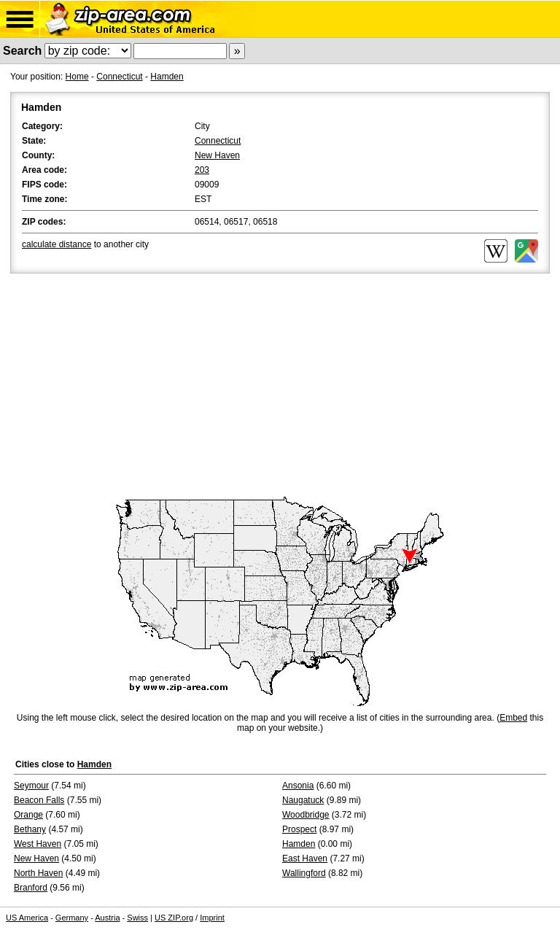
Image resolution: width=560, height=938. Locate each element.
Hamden (167, 77)
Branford (31, 888)
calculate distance (57, 244)
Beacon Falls (39, 800)
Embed (513, 718)
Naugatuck (303, 800)
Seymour (31, 786)
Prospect (299, 829)
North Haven (38, 873)
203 (202, 170)
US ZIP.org (174, 918)
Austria (107, 918)
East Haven (305, 858)
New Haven (217, 155)
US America (27, 918)
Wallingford (304, 873)
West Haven (38, 844)
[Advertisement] (280, 386)
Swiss (137, 918)
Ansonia (298, 786)
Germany (72, 918)
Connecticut (119, 77)
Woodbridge (306, 815)
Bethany (30, 829)
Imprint (212, 918)
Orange (28, 815)
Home (77, 77)
